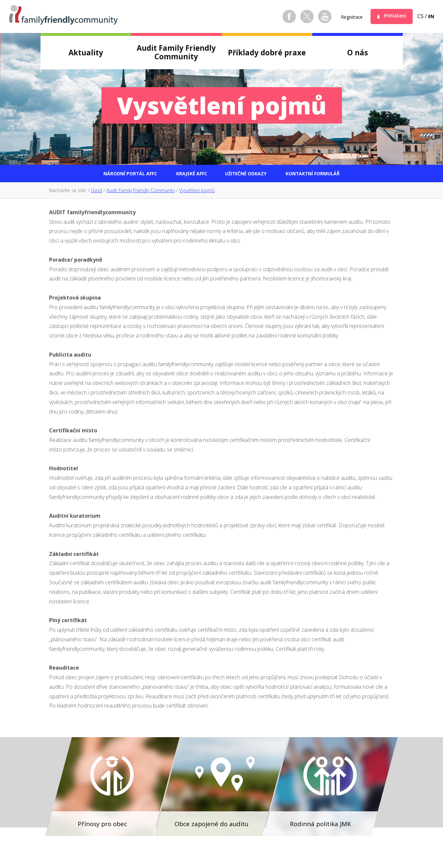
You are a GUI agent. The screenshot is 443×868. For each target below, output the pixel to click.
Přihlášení (392, 16)
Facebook (281, 16)
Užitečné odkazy (250, 174)
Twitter (298, 16)
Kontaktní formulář (333, 174)
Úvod (97, 192)
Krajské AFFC (184, 174)
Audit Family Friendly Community (141, 192)
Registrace (345, 17)
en (431, 16)
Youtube (316, 16)
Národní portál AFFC (110, 174)
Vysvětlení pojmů (197, 192)
